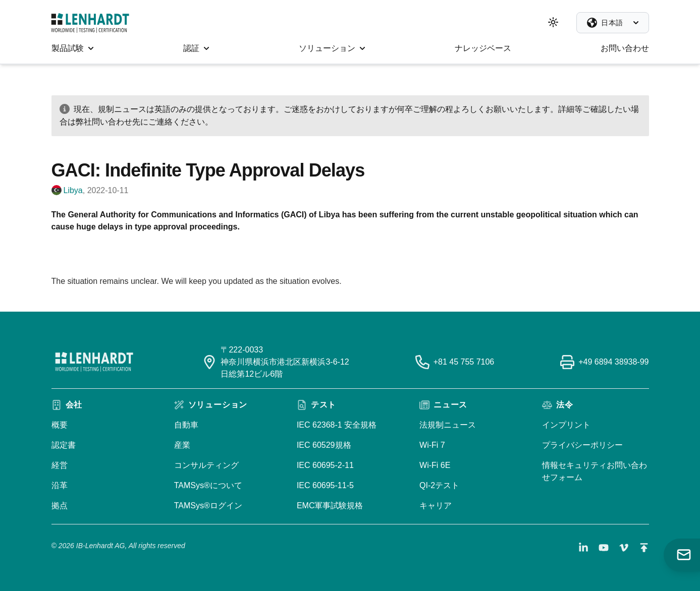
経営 (60, 465)
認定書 (64, 445)
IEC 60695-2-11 (325, 465)
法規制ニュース (448, 425)
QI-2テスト (439, 485)
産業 (182, 445)
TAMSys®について (208, 485)
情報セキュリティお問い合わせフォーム (595, 471)
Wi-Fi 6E (435, 465)
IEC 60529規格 (324, 445)
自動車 (186, 425)
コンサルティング (206, 465)
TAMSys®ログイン (208, 506)
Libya (73, 190)
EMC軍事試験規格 (330, 506)
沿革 (60, 485)
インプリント (566, 425)
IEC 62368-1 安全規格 (337, 425)
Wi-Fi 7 (432, 445)
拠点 (60, 506)
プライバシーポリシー (582, 445)
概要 (60, 425)
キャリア (436, 506)
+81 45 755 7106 (464, 362)
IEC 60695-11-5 (325, 485)
